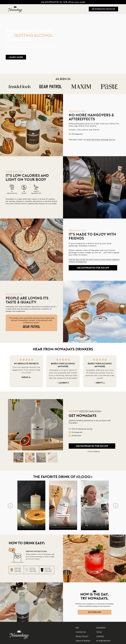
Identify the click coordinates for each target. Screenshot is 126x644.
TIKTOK (99, 632)
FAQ (77, 628)
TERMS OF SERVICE (83, 641)
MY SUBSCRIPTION (103, 641)
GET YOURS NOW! (95, 612)
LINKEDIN (100, 636)
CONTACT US (81, 632)
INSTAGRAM (101, 628)
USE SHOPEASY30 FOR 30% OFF (103, 9)
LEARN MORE (16, 57)
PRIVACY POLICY (82, 636)
